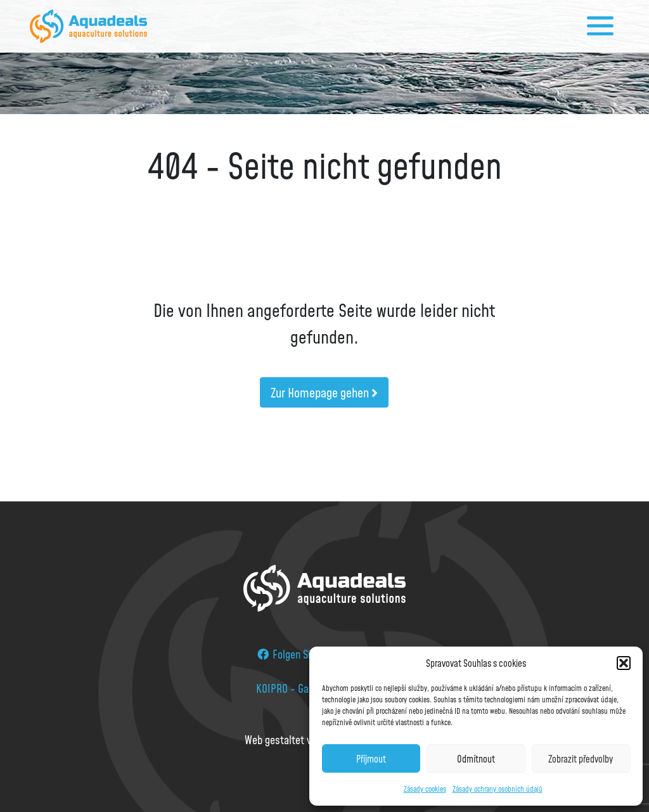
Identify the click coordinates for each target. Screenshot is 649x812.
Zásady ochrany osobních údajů (498, 789)
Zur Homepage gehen (324, 392)
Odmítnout (476, 759)
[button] (624, 663)
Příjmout (371, 759)
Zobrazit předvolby (581, 759)
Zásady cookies (425, 789)
